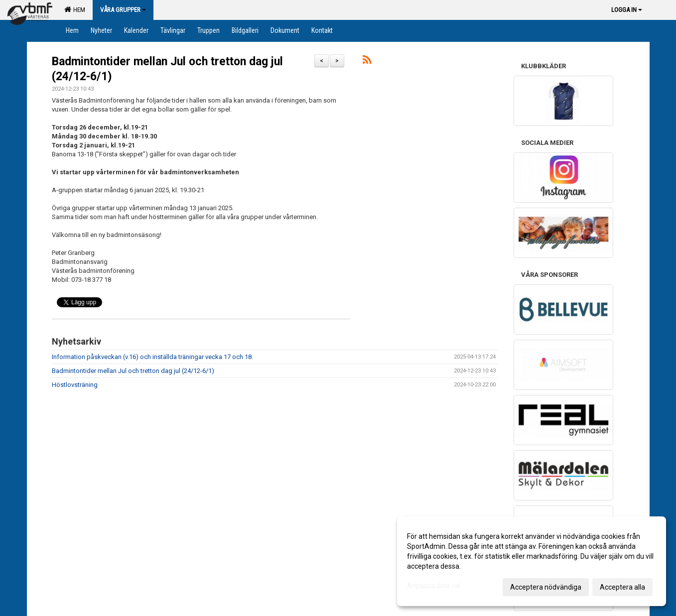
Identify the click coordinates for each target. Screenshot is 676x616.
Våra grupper (123, 10)
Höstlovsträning (75, 385)
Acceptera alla (622, 587)
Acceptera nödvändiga (546, 587)
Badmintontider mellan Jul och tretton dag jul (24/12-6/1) (133, 371)
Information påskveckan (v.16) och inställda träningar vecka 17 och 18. (152, 357)
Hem (75, 9)
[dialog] (532, 561)
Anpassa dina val (434, 586)
